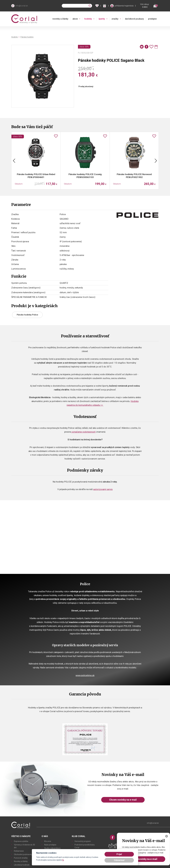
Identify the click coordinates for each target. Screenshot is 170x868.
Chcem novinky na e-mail (123, 800)
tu (63, 860)
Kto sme (48, 841)
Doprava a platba (21, 841)
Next (156, 161)
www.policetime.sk (85, 675)
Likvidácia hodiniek (22, 865)
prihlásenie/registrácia (124, 6)
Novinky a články (21, 861)
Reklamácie (19, 851)
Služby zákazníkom (52, 848)
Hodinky (15, 37)
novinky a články (60, 19)
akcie (75, 19)
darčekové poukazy (134, 19)
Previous (14, 161)
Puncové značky (21, 858)
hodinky (88, 19)
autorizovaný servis (103, 489)
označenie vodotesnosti (83, 432)
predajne (152, 19)
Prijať (119, 854)
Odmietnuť (119, 860)
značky (115, 19)
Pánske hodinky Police (27, 315)
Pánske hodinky (27, 37)
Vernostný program (83, 841)
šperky (102, 19)
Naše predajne (50, 845)
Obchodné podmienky (23, 854)
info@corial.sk (22, 6)
